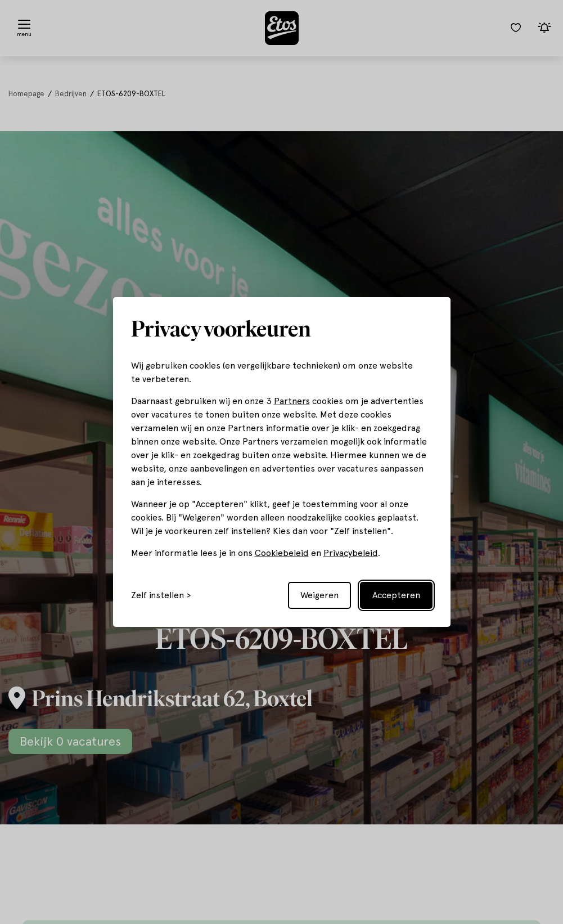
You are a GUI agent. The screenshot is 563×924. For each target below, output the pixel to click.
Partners (292, 401)
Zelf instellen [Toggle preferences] (157, 595)
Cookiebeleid (282, 553)
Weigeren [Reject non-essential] (319, 595)
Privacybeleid (351, 553)
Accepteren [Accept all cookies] (396, 595)
